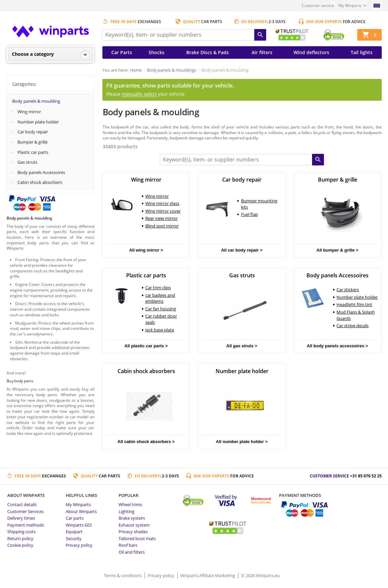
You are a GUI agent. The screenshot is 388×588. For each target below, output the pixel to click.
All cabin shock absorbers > (146, 442)
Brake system (132, 518)
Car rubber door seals (161, 319)
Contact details (22, 504)
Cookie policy (20, 545)
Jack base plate (160, 330)
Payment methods (26, 525)
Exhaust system (134, 525)
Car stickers (348, 290)
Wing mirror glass (162, 203)
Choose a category (33, 54)
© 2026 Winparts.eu (260, 575)
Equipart (74, 532)
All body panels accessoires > (337, 346)
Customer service (318, 5)
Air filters (262, 52)
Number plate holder (38, 122)
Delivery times (21, 518)
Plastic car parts (33, 152)
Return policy (20, 538)
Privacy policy (79, 545)
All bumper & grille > (337, 250)
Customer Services (25, 511)
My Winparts (350, 5)
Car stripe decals (353, 326)
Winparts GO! (79, 525)
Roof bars (128, 545)
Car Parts (122, 52)
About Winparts (81, 511)
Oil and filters (132, 552)
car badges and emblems (160, 298)
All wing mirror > (146, 250)
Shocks (157, 52)
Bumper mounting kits (259, 204)
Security (74, 538)
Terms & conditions (123, 575)
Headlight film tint (354, 304)
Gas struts (27, 162)
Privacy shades (133, 532)
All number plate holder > (242, 442)
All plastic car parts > (146, 346)
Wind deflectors (311, 52)
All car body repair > (242, 250)
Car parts (75, 518)
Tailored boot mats (137, 538)
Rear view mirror (161, 218)
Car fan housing (161, 309)
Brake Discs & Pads (208, 52)
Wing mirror (29, 112)
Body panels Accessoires (41, 172)
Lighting (126, 511)
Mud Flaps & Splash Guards (356, 315)
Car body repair (33, 132)
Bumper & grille (33, 142)
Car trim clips (158, 288)
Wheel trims (130, 504)
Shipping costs (21, 532)
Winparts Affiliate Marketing (208, 575)
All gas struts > (242, 346)
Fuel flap (249, 214)
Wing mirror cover (163, 211)
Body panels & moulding (36, 101)
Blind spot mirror (162, 226)
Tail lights (362, 52)
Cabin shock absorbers (40, 182)
